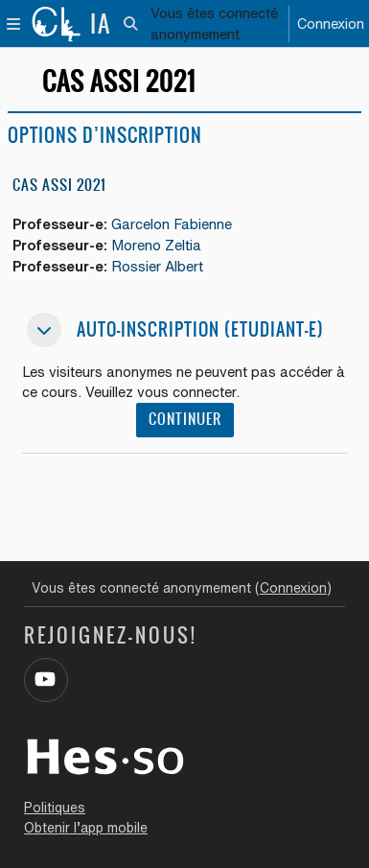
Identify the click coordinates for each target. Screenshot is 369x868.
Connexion (331, 23)
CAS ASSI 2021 (59, 185)
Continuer (185, 419)
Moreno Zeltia (156, 245)
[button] (131, 24)
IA (101, 24)
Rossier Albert (157, 266)
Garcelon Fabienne (172, 224)
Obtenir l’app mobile (86, 828)
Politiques (55, 808)
